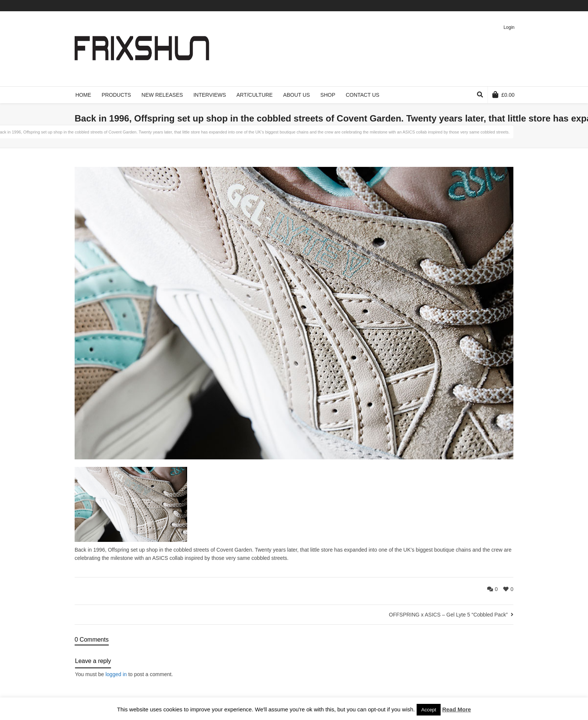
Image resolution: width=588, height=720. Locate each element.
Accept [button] (429, 710)
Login (509, 27)
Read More (457, 709)
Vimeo (491, 6)
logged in (116, 674)
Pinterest (502, 6)
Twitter (469, 6)
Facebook (480, 6)
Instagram (513, 6)
